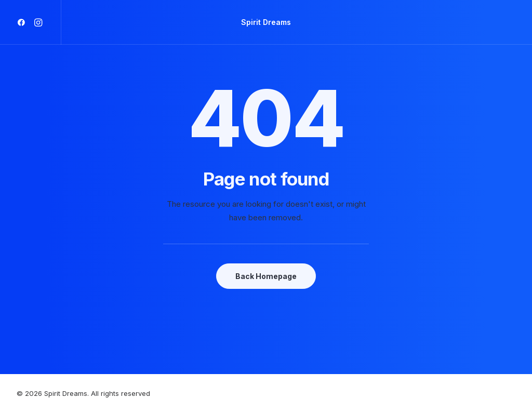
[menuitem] (23, 22)
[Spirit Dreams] (266, 22)
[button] (23, 22)
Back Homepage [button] (266, 276)
